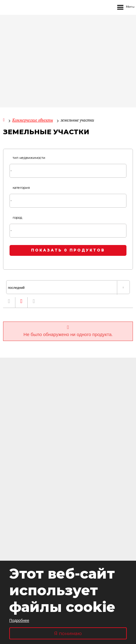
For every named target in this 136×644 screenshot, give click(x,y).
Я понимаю (68, 633)
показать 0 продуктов (68, 250)
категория (21, 188)
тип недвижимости (29, 158)
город (17, 218)
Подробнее (19, 620)
